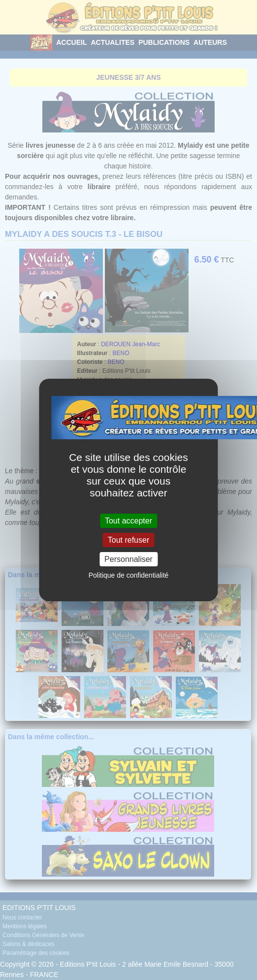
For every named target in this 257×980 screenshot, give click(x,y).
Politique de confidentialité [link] (129, 575)
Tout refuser (128, 540)
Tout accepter (128, 520)
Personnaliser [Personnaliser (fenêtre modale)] (128, 559)
